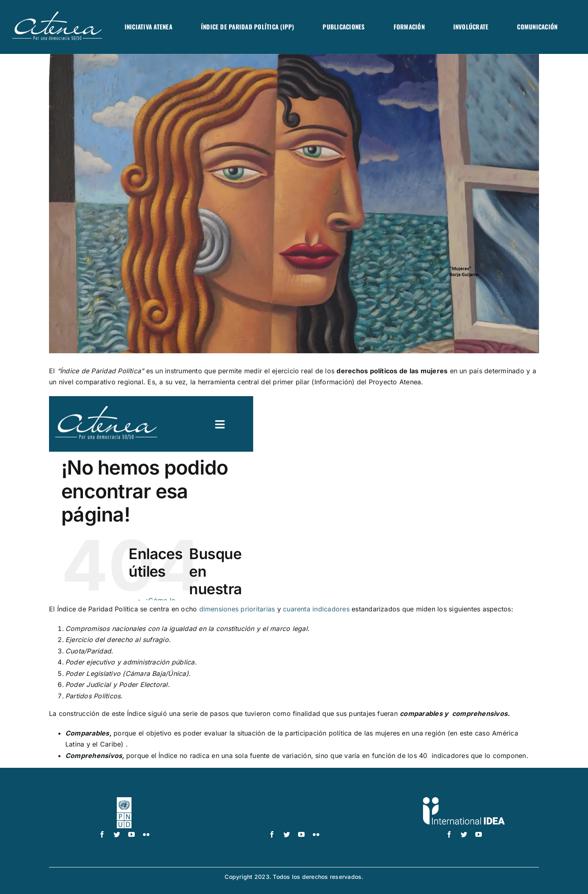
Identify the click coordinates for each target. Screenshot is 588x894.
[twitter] (117, 834)
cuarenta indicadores (316, 609)
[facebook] (102, 834)
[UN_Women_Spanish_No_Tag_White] (294, 800)
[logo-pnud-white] (124, 800)
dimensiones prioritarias (237, 609)
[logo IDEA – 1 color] (464, 800)
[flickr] (146, 834)
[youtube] (131, 834)
